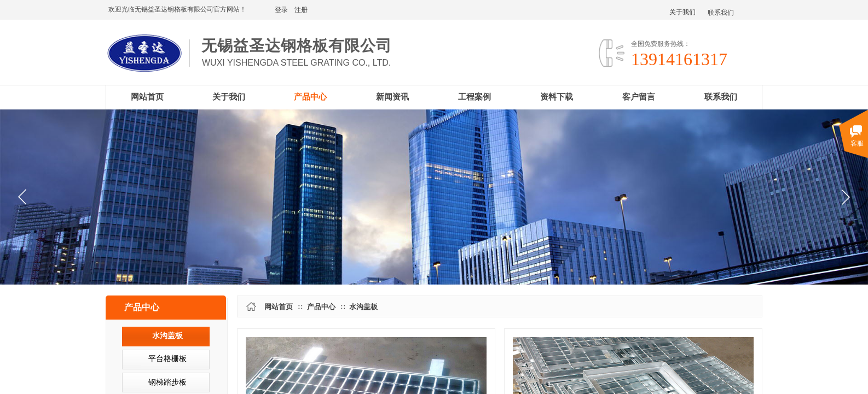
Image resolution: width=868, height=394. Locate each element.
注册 (301, 10)
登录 (281, 10)
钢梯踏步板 (167, 382)
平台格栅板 (167, 359)
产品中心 (321, 307)
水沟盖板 (363, 307)
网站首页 (279, 307)
